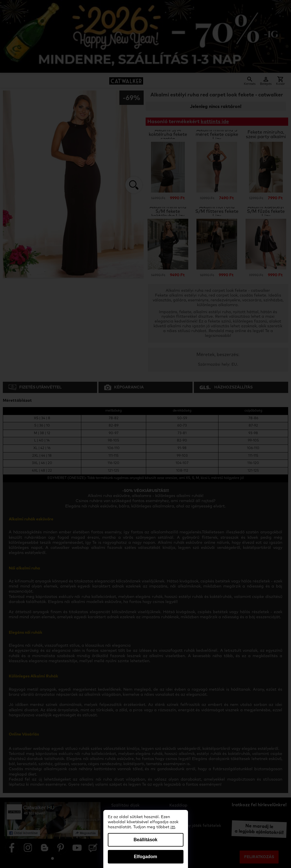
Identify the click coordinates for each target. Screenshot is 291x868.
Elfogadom (145, 857)
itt (173, 827)
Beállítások (145, 840)
